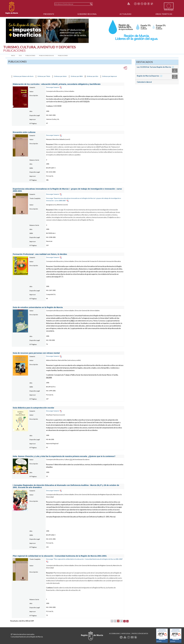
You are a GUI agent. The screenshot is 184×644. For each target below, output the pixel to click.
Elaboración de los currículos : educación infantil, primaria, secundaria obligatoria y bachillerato (57, 84)
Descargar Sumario (53, 87)
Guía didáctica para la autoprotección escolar (33, 408)
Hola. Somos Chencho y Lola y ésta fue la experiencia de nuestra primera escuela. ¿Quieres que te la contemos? (64, 456)
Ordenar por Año (91, 76)
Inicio (13, 56)
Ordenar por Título (42, 76)
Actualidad (125, 14)
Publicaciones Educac (47, 56)
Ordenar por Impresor (108, 76)
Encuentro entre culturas (24, 132)
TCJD (20, 56)
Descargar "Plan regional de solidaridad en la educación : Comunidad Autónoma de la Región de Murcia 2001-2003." (84, 559)
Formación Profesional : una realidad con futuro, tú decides (40, 254)
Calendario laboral (144, 82)
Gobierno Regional (87, 14)
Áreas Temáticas (164, 14)
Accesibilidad (114, 633)
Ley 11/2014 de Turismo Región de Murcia (156, 67)
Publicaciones (30, 56)
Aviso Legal (126, 633)
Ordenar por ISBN (75, 76)
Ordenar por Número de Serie (22, 76)
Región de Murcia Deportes (150, 76)
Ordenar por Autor (59, 76)
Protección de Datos (140, 633)
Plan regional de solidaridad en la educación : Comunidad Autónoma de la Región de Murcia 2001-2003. (60, 556)
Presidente (49, 14)
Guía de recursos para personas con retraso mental (36, 353)
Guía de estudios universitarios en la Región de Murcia (38, 307)
